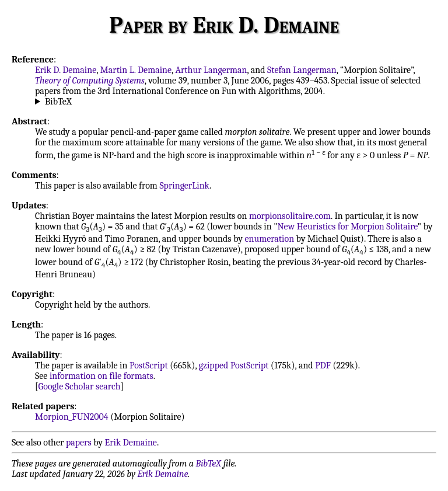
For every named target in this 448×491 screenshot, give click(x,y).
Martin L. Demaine (136, 70)
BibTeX (58, 102)
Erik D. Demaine (66, 70)
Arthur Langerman (211, 70)
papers (79, 443)
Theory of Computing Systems (90, 81)
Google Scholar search (80, 386)
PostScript (149, 365)
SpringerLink (184, 186)
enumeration (269, 239)
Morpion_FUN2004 (72, 417)
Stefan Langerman (302, 70)
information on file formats (101, 376)
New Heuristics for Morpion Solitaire (348, 227)
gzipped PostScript (234, 365)
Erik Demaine (131, 443)
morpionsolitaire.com (290, 216)
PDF (323, 365)
